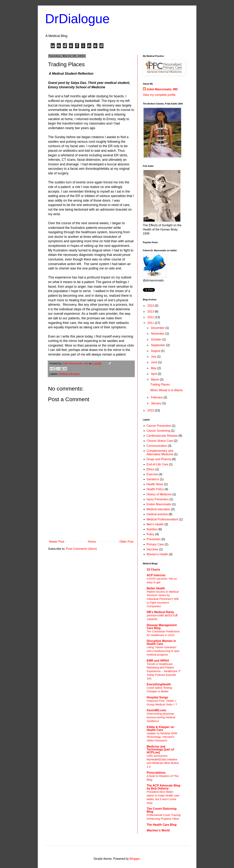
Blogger (135, 859)
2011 (151, 323)
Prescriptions (156, 773)
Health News (155, 484)
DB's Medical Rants (160, 612)
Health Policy (155, 489)
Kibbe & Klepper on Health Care (160, 728)
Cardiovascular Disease (162, 436)
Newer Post (57, 542)
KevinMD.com (157, 710)
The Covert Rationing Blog (162, 810)
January (156, 403)
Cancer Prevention (159, 426)
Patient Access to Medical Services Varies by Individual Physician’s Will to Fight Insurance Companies (163, 599)
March (155, 380)
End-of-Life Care (157, 464)
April (154, 374)
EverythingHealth (159, 684)
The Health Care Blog (162, 825)
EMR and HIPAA (158, 661)
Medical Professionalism (163, 519)
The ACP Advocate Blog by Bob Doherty (164, 787)
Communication (157, 446)
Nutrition (152, 529)
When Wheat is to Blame (166, 390)
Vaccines (152, 549)
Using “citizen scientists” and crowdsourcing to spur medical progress (163, 651)
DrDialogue (77, 19)
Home (92, 542)
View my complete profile (159, 95)
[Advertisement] (91, 511)
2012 (151, 317)
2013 (151, 311)
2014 (151, 306)
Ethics (151, 469)
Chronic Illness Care (160, 441)
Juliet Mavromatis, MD (162, 89)
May (154, 368)
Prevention (154, 539)
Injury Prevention (158, 499)
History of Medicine (159, 494)
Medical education (70, 374)
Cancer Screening (158, 431)
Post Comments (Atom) (81, 549)
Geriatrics (153, 479)
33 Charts (154, 570)
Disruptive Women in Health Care (161, 642)
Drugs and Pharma (159, 459)
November (158, 334)
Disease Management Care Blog (162, 627)
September (158, 345)
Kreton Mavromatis (159, 504)
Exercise (152, 474)
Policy (151, 534)
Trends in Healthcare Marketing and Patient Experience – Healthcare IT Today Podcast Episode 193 (164, 671)
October (156, 339)
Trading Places (160, 385)
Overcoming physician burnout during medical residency (161, 717)
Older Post (126, 542)
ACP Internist (156, 575)
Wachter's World (158, 830)
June (154, 362)
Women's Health (157, 554)
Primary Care (155, 544)
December (158, 328)
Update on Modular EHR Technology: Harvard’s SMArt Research (162, 737)
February (157, 397)
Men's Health (155, 524)
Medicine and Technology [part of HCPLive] (160, 749)
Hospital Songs (157, 697)
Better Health (156, 588)
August (156, 351)
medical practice (157, 514)
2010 (151, 410)
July (154, 357)
